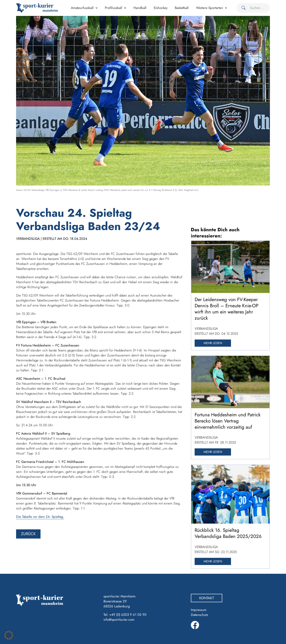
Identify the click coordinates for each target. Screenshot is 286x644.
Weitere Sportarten (210, 8)
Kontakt (207, 598)
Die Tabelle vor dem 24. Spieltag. (40, 517)
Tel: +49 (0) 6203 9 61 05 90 (125, 615)
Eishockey (161, 8)
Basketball (182, 8)
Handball (140, 8)
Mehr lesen (213, 343)
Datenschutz (200, 615)
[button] (9, 635)
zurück (28, 534)
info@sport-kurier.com (119, 620)
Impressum (199, 610)
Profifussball (114, 8)
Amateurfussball (82, 8)
